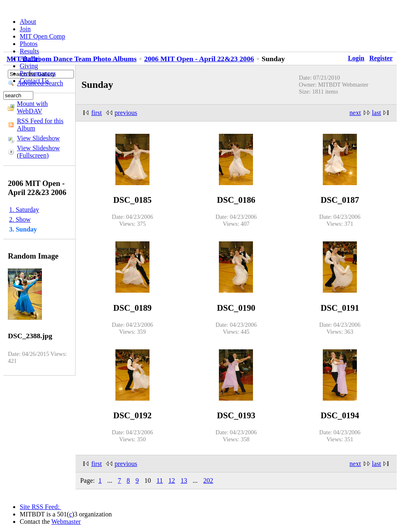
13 (184, 480)
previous (126, 113)
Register (381, 58)
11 (160, 480)
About (28, 22)
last (377, 113)
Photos (29, 44)
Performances (38, 73)
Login (356, 58)
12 (172, 480)
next (355, 113)
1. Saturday (24, 210)
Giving (29, 66)
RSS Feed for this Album (40, 125)
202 (208, 480)
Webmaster (66, 522)
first (97, 113)
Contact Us (34, 81)
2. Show (20, 219)
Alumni (30, 58)
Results (29, 51)
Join (25, 29)
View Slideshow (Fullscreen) (38, 152)
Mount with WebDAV (32, 107)
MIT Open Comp (43, 36)
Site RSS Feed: (40, 507)
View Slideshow (38, 138)
